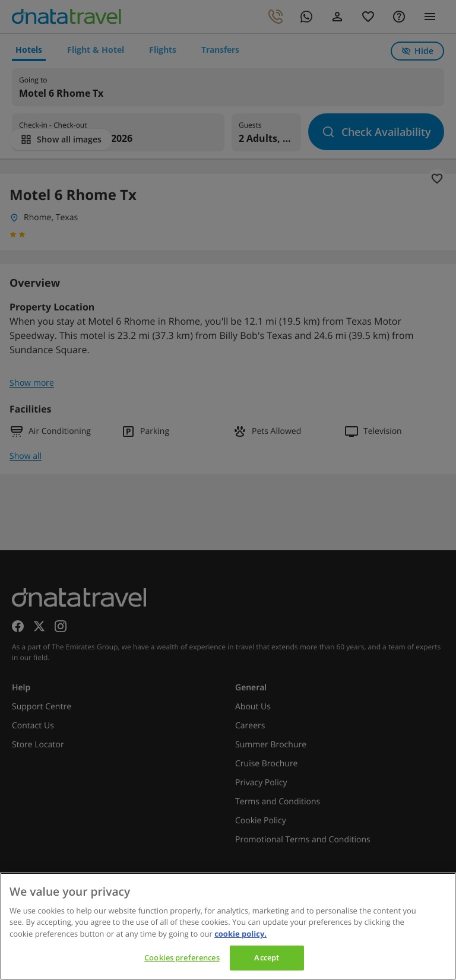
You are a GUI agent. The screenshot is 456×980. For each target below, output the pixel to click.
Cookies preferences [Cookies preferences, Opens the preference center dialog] (182, 957)
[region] (228, 926)
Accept (267, 957)
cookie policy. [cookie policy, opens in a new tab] (240, 934)
